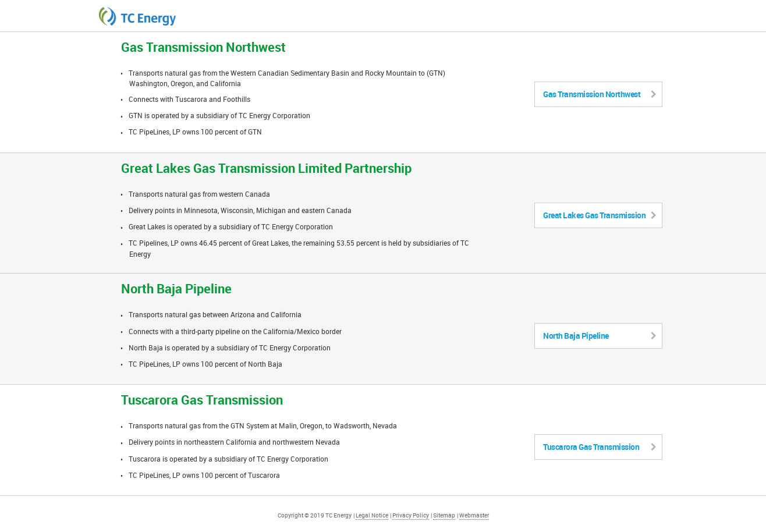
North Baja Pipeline (600, 336)
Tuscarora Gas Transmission (600, 447)
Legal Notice (372, 515)
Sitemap (444, 515)
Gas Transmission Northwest (600, 94)
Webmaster (474, 515)
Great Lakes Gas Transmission (600, 215)
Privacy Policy (411, 515)
